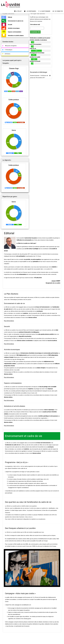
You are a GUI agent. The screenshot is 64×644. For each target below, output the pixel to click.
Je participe (35, 32)
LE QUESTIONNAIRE (44, 11)
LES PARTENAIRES (30, 11)
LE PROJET (18, 11)
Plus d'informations (9, 321)
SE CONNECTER (58, 11)
